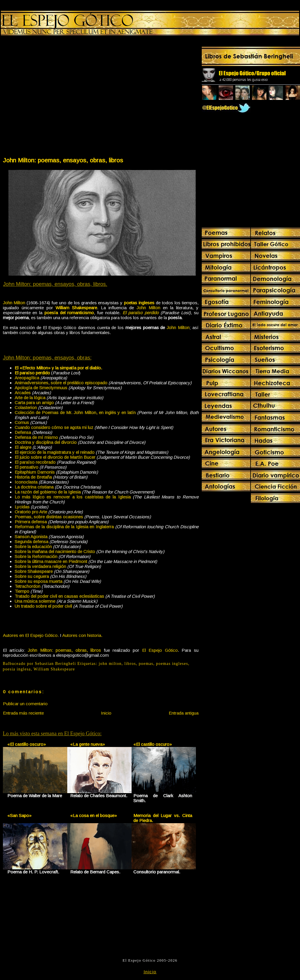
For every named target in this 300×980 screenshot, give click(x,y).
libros (130, 664)
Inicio (106, 713)
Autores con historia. (82, 635)
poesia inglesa (17, 669)
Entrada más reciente (23, 713)
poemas (146, 664)
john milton (110, 664)
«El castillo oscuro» (27, 744)
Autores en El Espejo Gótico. (31, 635)
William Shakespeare (54, 669)
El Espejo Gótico (160, 650)
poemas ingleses (172, 664)
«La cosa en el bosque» (94, 815)
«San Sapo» (19, 815)
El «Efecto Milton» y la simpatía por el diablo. (58, 368)
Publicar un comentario (25, 704)
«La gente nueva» (88, 744)
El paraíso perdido (32, 373)
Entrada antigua (184, 713)
